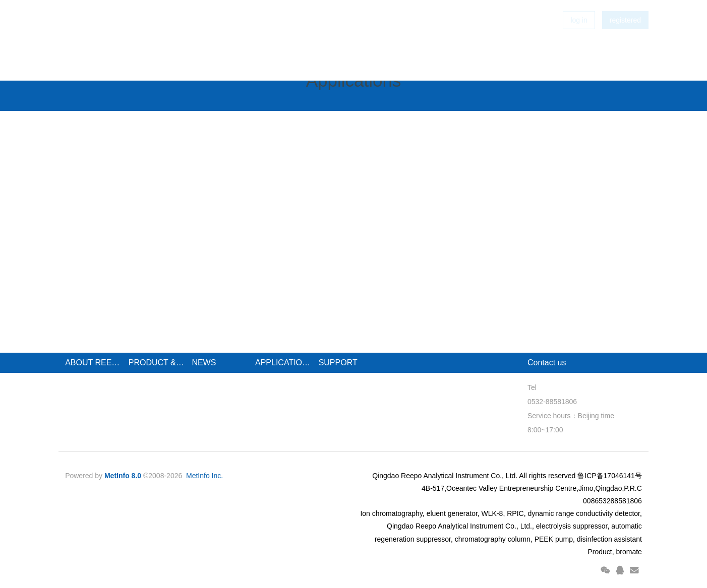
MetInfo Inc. (204, 476)
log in (579, 35)
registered (625, 35)
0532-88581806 (552, 402)
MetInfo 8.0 (123, 476)
